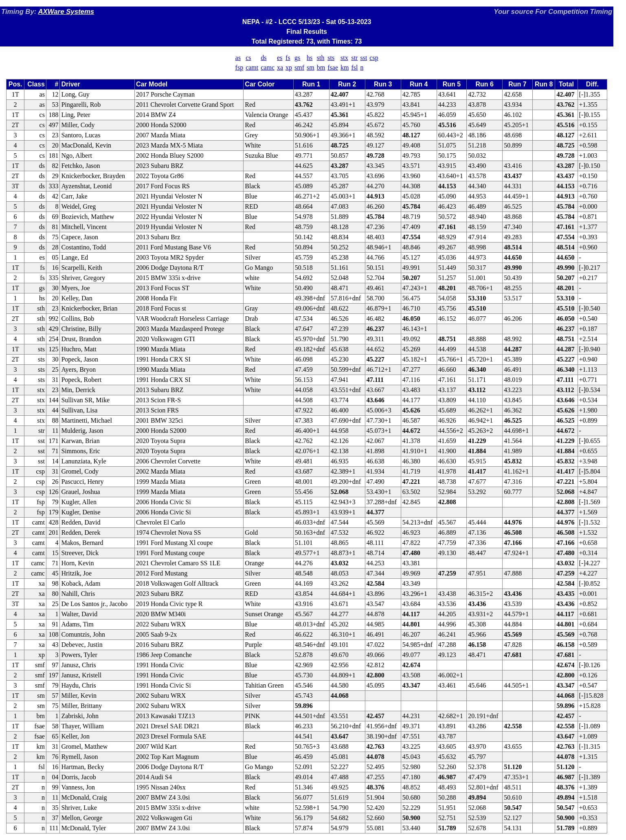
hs (310, 58)
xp (289, 67)
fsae (333, 67)
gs (297, 58)
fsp (239, 67)
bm (321, 67)
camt (252, 67)
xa (280, 67)
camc (268, 67)
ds (264, 58)
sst (364, 58)
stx (344, 58)
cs (248, 58)
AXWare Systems (66, 12)
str (354, 58)
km (345, 67)
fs (288, 58)
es (280, 58)
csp (374, 58)
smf (299, 67)
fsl (354, 67)
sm (311, 67)
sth (321, 58)
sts (331, 58)
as (238, 58)
